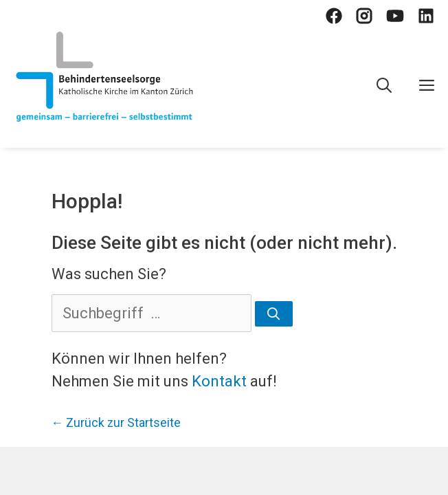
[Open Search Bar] (384, 86)
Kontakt (219, 381)
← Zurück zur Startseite (116, 423)
